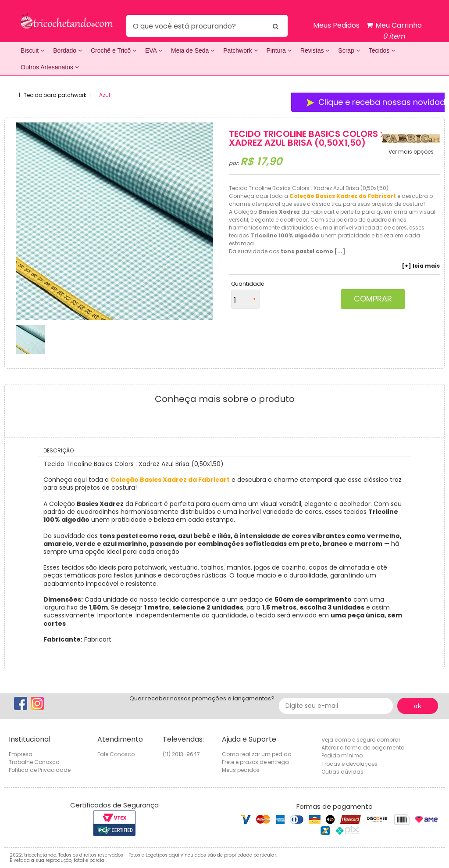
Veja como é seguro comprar (361, 740)
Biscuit (32, 50)
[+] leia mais (421, 266)
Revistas (315, 50)
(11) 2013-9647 (181, 754)
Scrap (349, 50)
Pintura (279, 50)
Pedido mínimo (342, 755)
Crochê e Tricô (114, 50)
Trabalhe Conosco (34, 762)
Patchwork (240, 50)
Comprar (373, 299)
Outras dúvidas (342, 772)
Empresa (21, 754)
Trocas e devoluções (349, 764)
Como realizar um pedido (257, 754)
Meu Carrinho (394, 31)
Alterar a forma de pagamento (363, 748)
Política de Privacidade (40, 770)
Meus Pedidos (336, 25)
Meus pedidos (241, 770)
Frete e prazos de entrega (255, 762)
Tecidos (382, 50)
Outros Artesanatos (50, 67)
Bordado (68, 50)
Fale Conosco (116, 754)
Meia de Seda (193, 50)
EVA (154, 50)
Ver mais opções (411, 152)
